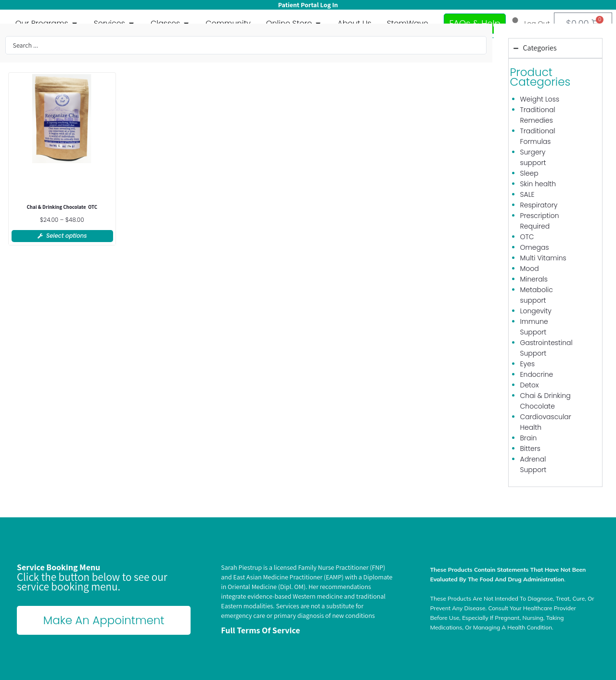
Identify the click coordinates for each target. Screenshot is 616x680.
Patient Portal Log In (308, 5)
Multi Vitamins (543, 258)
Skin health (538, 184)
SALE (527, 194)
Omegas (535, 247)
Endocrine (537, 374)
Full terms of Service (260, 630)
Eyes (528, 364)
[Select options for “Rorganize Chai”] (62, 236)
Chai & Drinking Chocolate (57, 207)
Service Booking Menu (58, 567)
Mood (530, 269)
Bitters (530, 449)
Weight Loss (540, 99)
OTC (93, 207)
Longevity (536, 311)
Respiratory (539, 205)
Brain (529, 438)
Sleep (529, 173)
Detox (530, 385)
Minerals (534, 279)
